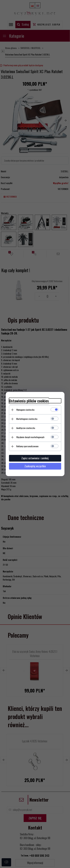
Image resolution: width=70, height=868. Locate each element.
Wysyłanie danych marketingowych (30, 437)
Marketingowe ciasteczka (27, 419)
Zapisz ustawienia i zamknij (35, 458)
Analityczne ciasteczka (26, 428)
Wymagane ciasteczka (25, 410)
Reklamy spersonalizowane (27, 446)
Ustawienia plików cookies (29, 401)
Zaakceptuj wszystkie (35, 466)
